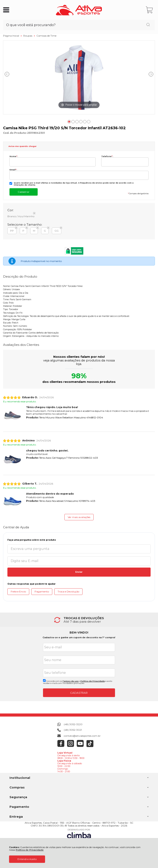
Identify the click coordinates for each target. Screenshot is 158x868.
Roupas (28, 36)
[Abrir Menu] (6, 10)
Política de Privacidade (30, 850)
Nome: (14, 156)
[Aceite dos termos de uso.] (44, 680)
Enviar (79, 572)
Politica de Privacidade (93, 681)
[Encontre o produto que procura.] (148, 25)
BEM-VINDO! (79, 633)
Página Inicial (11, 36)
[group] (79, 620)
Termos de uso (70, 681)
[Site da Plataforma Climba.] (79, 834)
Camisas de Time (46, 36)
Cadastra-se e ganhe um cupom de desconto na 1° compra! (79, 638)
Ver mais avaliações (79, 517)
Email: (13, 170)
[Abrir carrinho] (150, 10)
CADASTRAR (79, 693)
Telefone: (107, 156)
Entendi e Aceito (27, 859)
